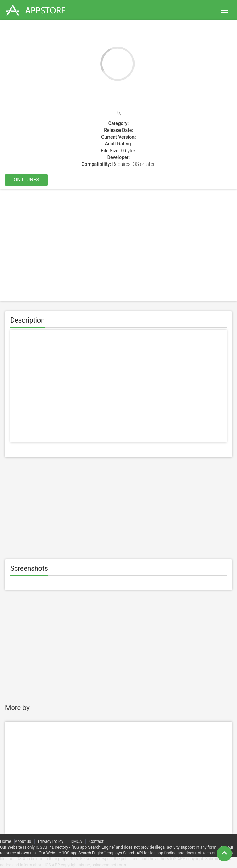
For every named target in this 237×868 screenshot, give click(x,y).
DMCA (76, 841)
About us (23, 841)
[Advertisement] (118, 245)
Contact (96, 841)
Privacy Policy (51, 841)
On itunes (26, 180)
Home (5, 841)
